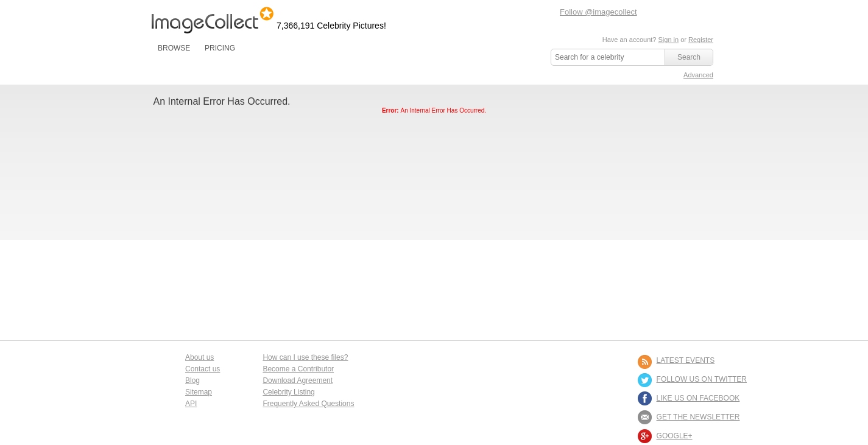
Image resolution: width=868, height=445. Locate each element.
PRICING (220, 48)
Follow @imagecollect (598, 12)
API (191, 404)
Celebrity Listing (288, 392)
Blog (192, 380)
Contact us (203, 369)
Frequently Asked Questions (308, 404)
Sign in (668, 40)
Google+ (675, 436)
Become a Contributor (298, 369)
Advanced (698, 75)
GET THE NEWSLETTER (698, 417)
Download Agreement (298, 380)
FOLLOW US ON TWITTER (702, 379)
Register (701, 40)
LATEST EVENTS (686, 360)
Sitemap (199, 392)
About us (199, 357)
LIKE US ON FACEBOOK (698, 398)
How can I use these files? (305, 357)
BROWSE (174, 48)
